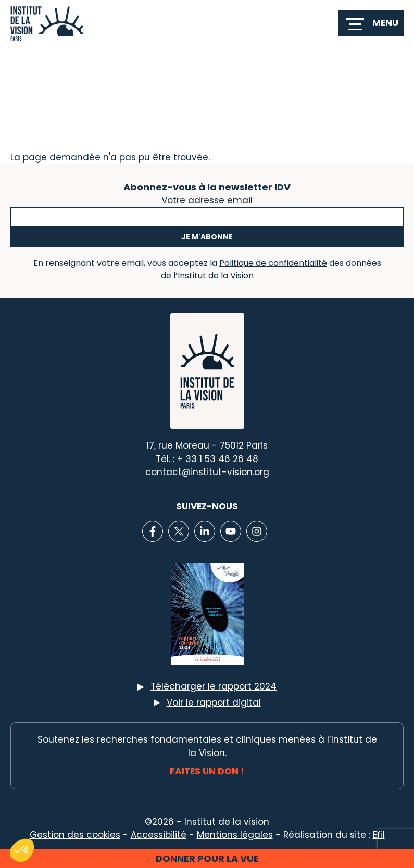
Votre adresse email (207, 199)
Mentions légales (235, 835)
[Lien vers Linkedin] (205, 531)
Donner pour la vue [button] (207, 858)
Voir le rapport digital (214, 703)
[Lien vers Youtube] (231, 531)
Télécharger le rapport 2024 (214, 686)
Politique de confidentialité (273, 263)
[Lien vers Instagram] (257, 531)
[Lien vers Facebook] (153, 531)
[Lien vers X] (179, 531)
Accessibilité (159, 835)
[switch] (371, 23)
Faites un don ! (207, 771)
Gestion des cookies (75, 835)
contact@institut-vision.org (207, 472)
